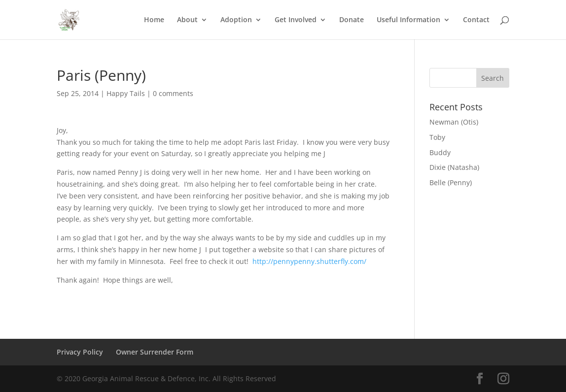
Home (154, 20)
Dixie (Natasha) (454, 167)
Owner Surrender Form (155, 352)
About (187, 20)
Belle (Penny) (451, 182)
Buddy (440, 152)
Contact (476, 20)
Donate (352, 20)
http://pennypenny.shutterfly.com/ (309, 261)
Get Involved (296, 20)
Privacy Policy (80, 352)
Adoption (236, 20)
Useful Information (408, 20)
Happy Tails (126, 93)
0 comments (173, 93)
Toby (437, 137)
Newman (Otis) (454, 122)
